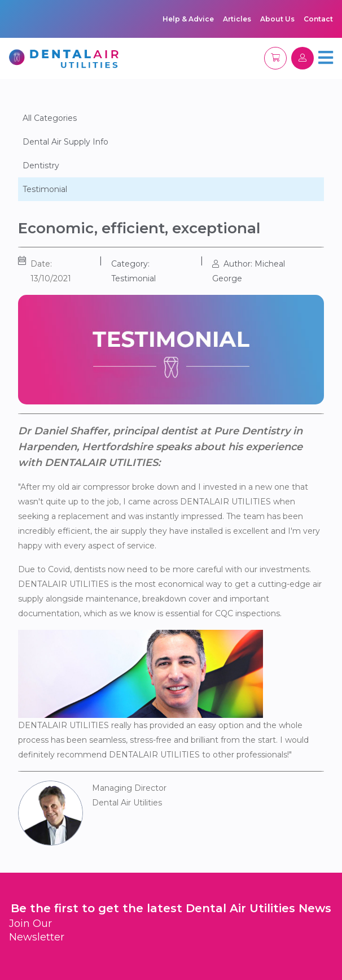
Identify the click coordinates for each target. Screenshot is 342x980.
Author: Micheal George (249, 271)
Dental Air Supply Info (65, 142)
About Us (277, 19)
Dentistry (41, 165)
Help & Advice (188, 19)
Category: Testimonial (133, 271)
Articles (237, 19)
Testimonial (45, 189)
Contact (318, 19)
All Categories (50, 118)
